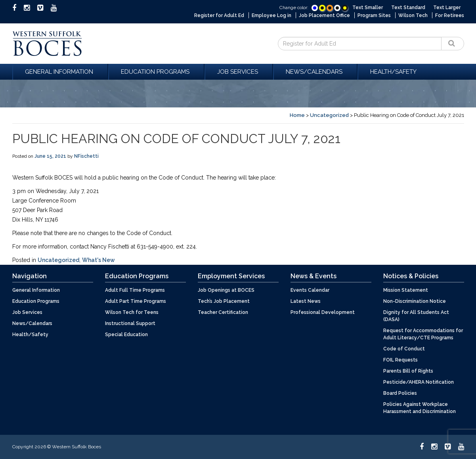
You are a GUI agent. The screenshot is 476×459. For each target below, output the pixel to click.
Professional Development (323, 312)
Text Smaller (368, 8)
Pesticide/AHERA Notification (419, 382)
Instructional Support (130, 323)
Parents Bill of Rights (408, 371)
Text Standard (408, 8)
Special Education (126, 335)
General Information (60, 72)
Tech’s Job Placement (224, 301)
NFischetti (86, 156)
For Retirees (450, 15)
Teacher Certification (223, 312)
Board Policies (400, 393)
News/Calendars (315, 72)
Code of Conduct (404, 349)
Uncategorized (329, 115)
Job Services (239, 72)
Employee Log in (271, 15)
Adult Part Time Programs (136, 301)
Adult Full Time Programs (135, 290)
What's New (98, 260)
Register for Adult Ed (219, 15)
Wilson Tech (413, 15)
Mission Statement (406, 290)
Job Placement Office (324, 15)
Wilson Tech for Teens (132, 312)
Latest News (306, 301)
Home (297, 115)
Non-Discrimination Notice (415, 301)
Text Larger (447, 8)
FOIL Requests (400, 360)
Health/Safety (393, 72)
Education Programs (156, 72)
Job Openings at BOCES (226, 290)
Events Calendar (310, 290)
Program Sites (374, 15)
